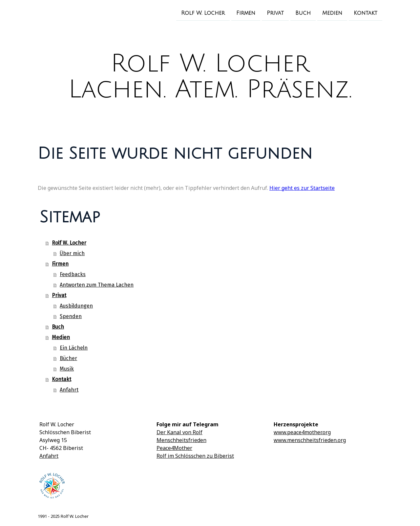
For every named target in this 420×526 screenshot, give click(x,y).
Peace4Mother (174, 448)
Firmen (246, 13)
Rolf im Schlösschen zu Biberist (195, 456)
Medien (332, 13)
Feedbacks (73, 274)
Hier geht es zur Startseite (302, 188)
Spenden (71, 316)
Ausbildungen (76, 306)
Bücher (68, 358)
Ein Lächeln (74, 348)
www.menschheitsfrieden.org (310, 440)
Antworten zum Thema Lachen (97, 285)
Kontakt (366, 13)
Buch (303, 13)
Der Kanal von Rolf (179, 432)
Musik (67, 369)
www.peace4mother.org (302, 432)
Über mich (72, 253)
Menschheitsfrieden (181, 440)
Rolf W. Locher (203, 13)
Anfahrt (69, 390)
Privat (275, 13)
